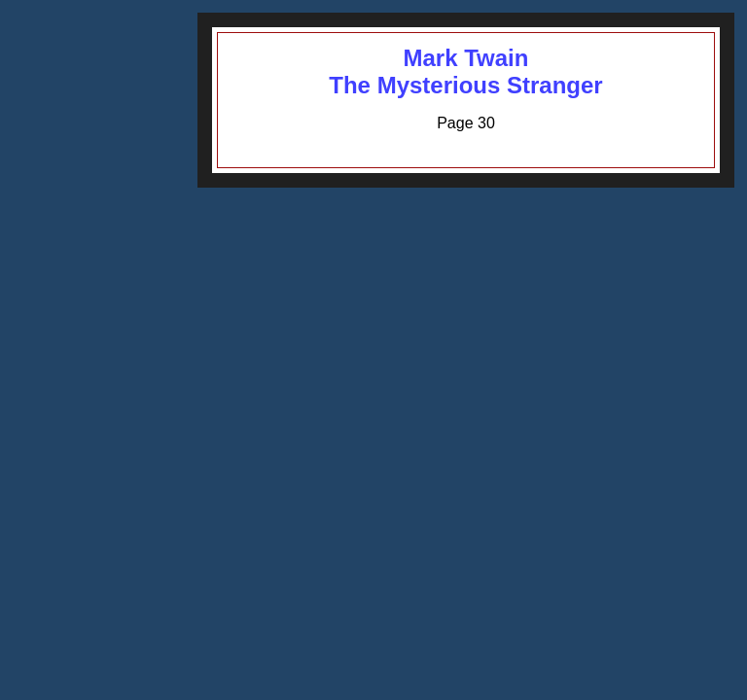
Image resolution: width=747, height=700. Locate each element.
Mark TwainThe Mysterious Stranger (465, 71)
